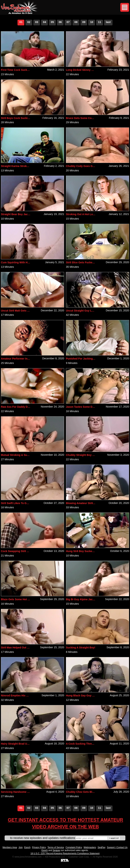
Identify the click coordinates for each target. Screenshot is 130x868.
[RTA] (65, 860)
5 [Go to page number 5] (53, 22)
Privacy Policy (39, 847)
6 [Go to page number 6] (61, 22)
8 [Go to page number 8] (77, 22)
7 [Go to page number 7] (69, 22)
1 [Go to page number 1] (22, 22)
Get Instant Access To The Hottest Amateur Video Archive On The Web (66, 823)
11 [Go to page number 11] (100, 22)
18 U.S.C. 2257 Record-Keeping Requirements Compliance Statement (65, 853)
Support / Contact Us (117, 847)
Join (21, 847)
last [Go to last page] (108, 22)
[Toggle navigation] (125, 7)
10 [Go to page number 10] (92, 22)
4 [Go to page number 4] (45, 22)
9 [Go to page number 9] (85, 22)
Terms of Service (56, 847)
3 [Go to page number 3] (37, 22)
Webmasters (90, 847)
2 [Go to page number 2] (29, 22)
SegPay (101, 847)
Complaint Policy (74, 847)
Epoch (27, 847)
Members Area (10, 847)
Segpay (56, 850)
